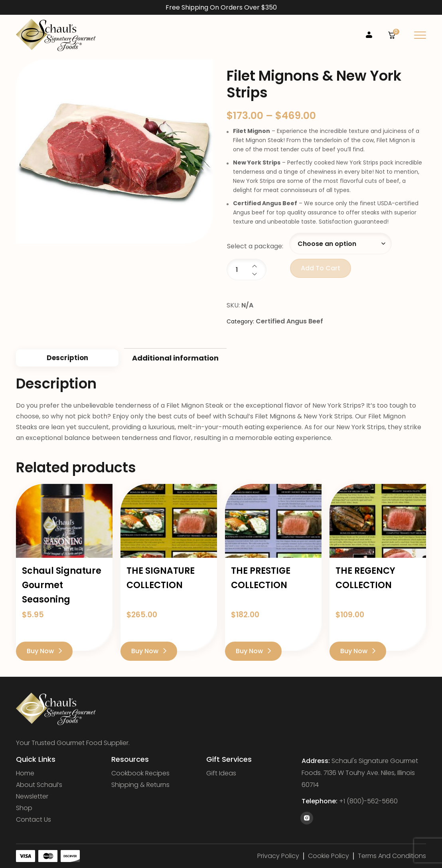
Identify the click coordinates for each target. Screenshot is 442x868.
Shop (24, 808)
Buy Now (44, 651)
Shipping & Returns (140, 785)
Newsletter (32, 797)
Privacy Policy (278, 856)
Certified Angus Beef (289, 321)
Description (67, 358)
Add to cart (321, 268)
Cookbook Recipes (140, 773)
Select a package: (255, 246)
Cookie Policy (329, 856)
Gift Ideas (221, 773)
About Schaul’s (39, 785)
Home (25, 773)
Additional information (175, 358)
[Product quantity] (247, 270)
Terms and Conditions (392, 856)
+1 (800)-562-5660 (368, 801)
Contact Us (34, 820)
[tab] (67, 358)
